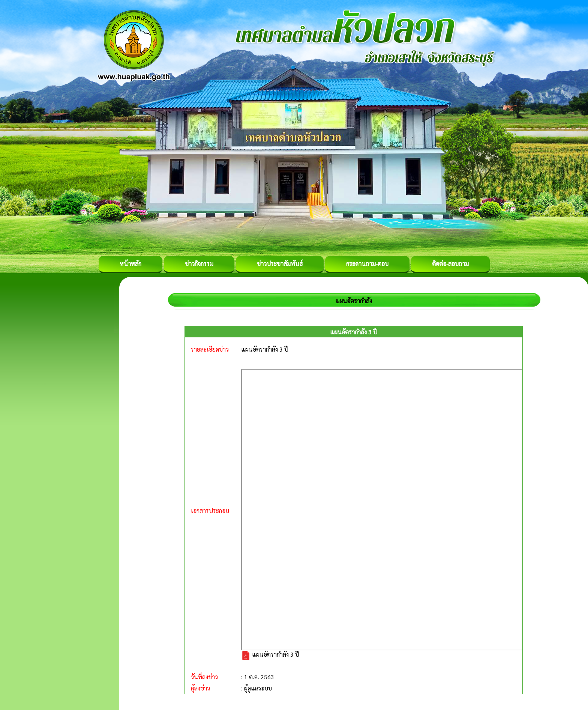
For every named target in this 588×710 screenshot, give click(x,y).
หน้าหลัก (130, 264)
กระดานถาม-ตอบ (367, 264)
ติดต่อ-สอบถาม (450, 264)
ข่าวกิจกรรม (199, 264)
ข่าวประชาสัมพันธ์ (280, 264)
